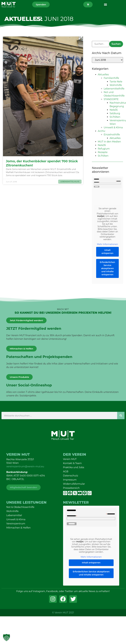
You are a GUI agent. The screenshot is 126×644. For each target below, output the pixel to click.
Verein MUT (70, 459)
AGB (66, 471)
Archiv (101, 131)
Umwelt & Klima (113, 127)
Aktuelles (103, 75)
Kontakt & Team (72, 463)
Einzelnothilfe (112, 135)
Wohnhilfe (116, 85)
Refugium (104, 149)
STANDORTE (111, 99)
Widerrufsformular (74, 484)
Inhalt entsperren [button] (108, 252)
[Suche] (121, 416)
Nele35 (114, 110)
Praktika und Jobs (74, 467)
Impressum (70, 480)
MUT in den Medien (109, 142)
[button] (106, 4)
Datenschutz (71, 476)
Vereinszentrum (16, 524)
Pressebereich (71, 488)
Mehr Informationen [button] (108, 244)
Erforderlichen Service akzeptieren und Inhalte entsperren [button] (107, 268)
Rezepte (103, 152)
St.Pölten (115, 117)
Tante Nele (116, 82)
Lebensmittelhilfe (114, 89)
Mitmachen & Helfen (18, 528)
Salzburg (115, 113)
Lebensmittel (14, 515)
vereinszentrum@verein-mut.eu (25, 466)
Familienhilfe (111, 78)
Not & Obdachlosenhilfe (20, 507)
